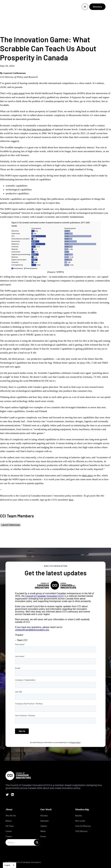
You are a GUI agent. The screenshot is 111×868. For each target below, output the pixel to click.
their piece (88, 475)
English (7, 865)
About (9, 809)
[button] (85, 7)
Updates (44, 826)
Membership (82, 809)
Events (43, 836)
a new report (18, 93)
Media (43, 831)
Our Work (46, 809)
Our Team (10, 826)
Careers (9, 831)
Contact (9, 836)
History (9, 821)
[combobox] (10, 865)
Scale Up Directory (83, 826)
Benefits (79, 816)
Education (44, 821)
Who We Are (11, 816)
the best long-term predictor (37, 129)
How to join (80, 821)
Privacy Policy (75, 742)
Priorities (44, 816)
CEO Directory (81, 831)
